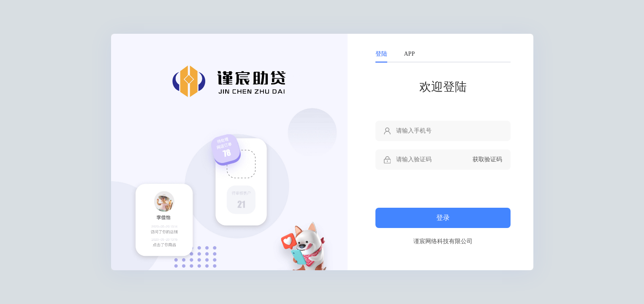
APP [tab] (410, 54)
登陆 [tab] (381, 54)
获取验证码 (487, 159)
